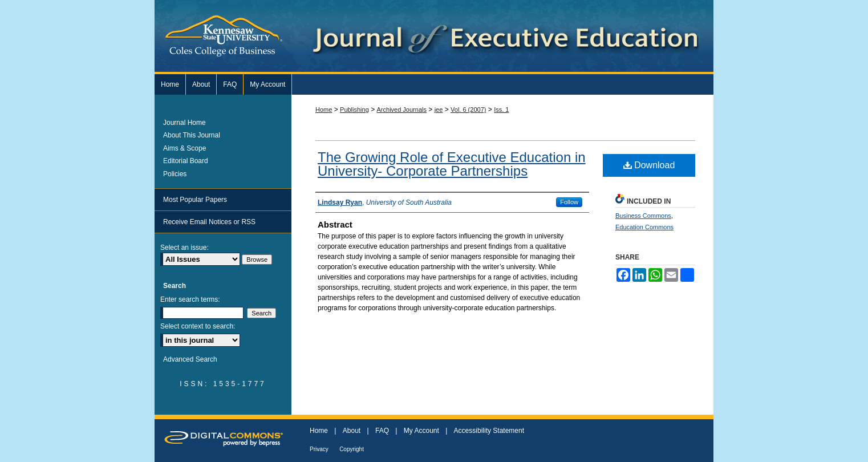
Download (649, 165)
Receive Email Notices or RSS (209, 222)
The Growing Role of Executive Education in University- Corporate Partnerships (452, 164)
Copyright (352, 449)
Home (324, 110)
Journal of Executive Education (571, 36)
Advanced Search (190, 359)
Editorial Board (186, 161)
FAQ (382, 431)
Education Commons (644, 227)
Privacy (319, 449)
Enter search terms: (190, 299)
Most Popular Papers (195, 200)
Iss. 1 (501, 110)
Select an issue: (184, 248)
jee (439, 110)
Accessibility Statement (489, 431)
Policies (175, 174)
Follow (569, 202)
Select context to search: (198, 326)
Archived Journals (402, 110)
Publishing (354, 110)
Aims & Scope (184, 148)
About (352, 431)
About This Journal (192, 135)
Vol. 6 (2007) (468, 110)
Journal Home (184, 123)
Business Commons (643, 216)
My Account (421, 431)
